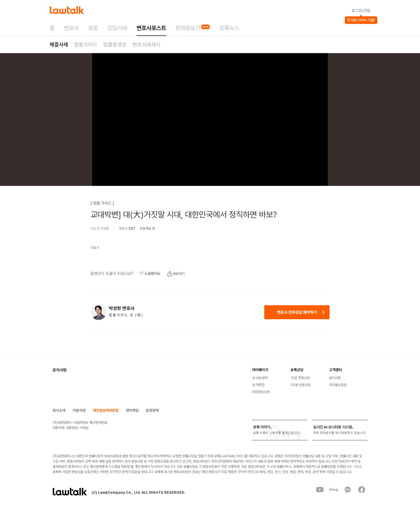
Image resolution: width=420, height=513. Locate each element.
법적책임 (132, 410)
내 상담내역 (260, 378)
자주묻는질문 (338, 385)
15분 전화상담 (300, 378)
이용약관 (79, 410)
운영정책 (152, 410)
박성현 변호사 (122, 308)
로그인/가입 (361, 11)
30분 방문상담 (301, 385)
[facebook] (362, 490)
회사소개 (59, 410)
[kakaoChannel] (348, 490)
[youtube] (320, 490)
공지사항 (335, 378)
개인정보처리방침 (106, 410)
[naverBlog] (334, 490)
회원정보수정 (261, 392)
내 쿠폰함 (258, 385)
